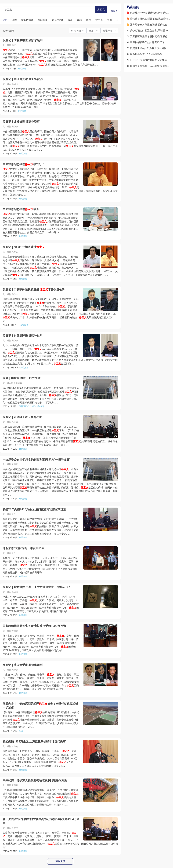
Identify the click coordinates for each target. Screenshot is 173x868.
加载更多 (60, 861)
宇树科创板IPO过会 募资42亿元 (147, 42)
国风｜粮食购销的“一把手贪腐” (22, 378)
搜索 (101, 9)
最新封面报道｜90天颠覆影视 (146, 54)
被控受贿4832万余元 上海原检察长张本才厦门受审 (34, 742)
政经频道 (22, 69)
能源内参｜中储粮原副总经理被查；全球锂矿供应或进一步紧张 (40, 706)
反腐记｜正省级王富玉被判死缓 (22, 417)
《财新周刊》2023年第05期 (31, 406)
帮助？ (114, 11)
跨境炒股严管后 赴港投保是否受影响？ (151, 13)
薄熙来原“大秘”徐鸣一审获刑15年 (24, 548)
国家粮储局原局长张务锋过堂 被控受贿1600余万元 (34, 626)
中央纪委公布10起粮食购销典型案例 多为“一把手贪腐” (36, 460)
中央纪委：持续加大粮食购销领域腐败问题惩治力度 (35, 780)
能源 (21, 731)
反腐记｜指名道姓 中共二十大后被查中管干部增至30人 (37, 587)
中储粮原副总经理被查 (21, 209)
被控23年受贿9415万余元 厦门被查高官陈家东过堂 (34, 509)
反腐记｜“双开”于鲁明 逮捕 (24, 247)
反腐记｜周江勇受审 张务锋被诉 (23, 79)
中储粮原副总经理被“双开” (23, 164)
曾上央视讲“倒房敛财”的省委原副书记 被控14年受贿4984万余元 (41, 821)
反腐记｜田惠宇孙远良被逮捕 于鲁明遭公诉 (34, 289)
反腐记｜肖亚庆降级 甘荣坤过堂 (23, 336)
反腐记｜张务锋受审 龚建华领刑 (23, 665)
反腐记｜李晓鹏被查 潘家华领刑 (23, 40)
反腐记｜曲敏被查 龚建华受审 (21, 122)
